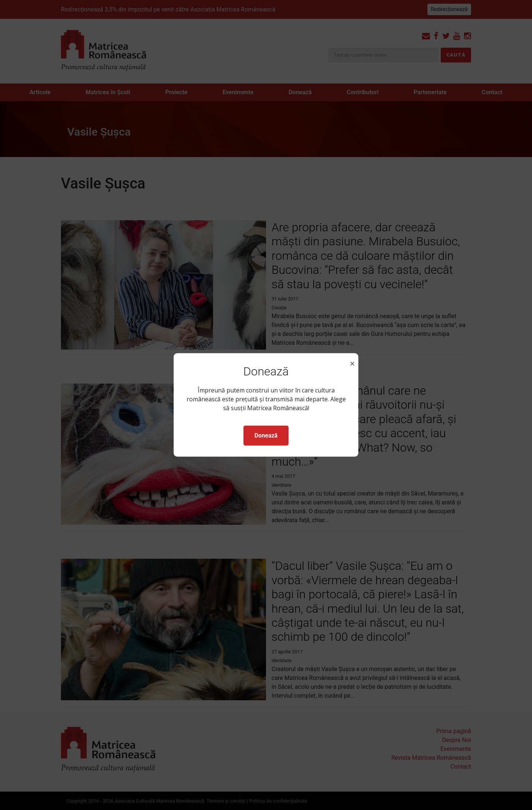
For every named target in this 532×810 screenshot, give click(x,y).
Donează (266, 435)
